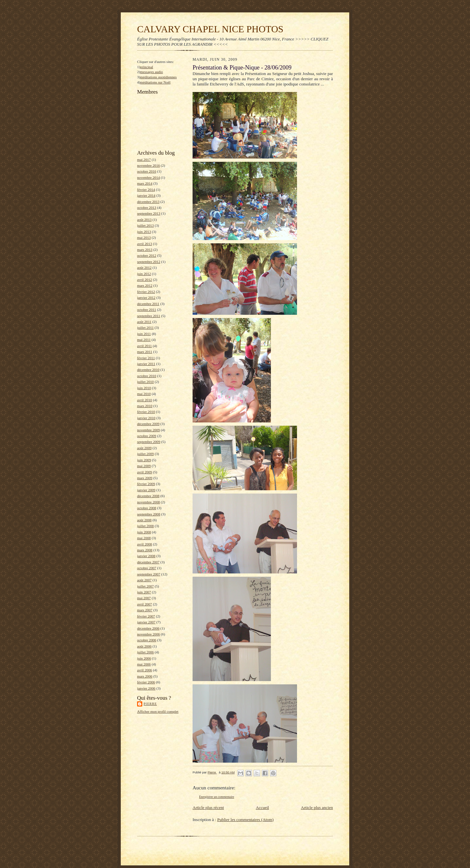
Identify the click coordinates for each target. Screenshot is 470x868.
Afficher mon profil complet (158, 711)
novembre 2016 (149, 165)
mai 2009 (144, 466)
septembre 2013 (149, 213)
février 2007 (146, 616)
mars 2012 (145, 285)
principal (147, 67)
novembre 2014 (149, 177)
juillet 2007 (145, 586)
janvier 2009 (146, 490)
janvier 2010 (146, 418)
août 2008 (144, 520)
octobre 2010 (147, 376)
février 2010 (146, 412)
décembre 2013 (148, 202)
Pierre (150, 704)
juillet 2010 (145, 382)
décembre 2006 (148, 628)
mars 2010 (145, 406)
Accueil (262, 807)
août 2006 (144, 646)
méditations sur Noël (155, 82)
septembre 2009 (149, 442)
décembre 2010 (148, 370)
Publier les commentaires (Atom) (245, 820)
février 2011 (146, 358)
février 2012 (146, 292)
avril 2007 (145, 604)
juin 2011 (144, 334)
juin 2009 (144, 460)
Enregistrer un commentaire (217, 797)
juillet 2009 (145, 454)
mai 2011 (144, 340)
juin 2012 (144, 274)
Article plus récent (208, 807)
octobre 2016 (147, 171)
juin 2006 (144, 658)
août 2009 (144, 448)
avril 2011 (144, 346)
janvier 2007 (146, 622)
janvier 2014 (146, 195)
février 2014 (146, 190)
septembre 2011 (149, 316)
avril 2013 (145, 244)
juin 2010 (144, 388)
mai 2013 (144, 237)
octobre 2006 (147, 640)
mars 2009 (145, 478)
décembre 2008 (148, 496)
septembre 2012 (149, 262)
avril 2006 (145, 670)
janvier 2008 (146, 556)
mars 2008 (145, 550)
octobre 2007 (147, 568)
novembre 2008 (149, 502)
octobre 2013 (147, 207)
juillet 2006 (145, 652)
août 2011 (144, 322)
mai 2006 (144, 664)
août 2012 (144, 267)
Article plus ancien (317, 807)
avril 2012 (145, 280)
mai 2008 (144, 538)
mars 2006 (145, 676)
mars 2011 (145, 352)
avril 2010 (145, 400)
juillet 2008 (145, 526)
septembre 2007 (149, 574)
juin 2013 (144, 232)
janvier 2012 (146, 297)
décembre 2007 (148, 562)
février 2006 (146, 682)
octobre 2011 (147, 310)
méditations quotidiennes (158, 77)
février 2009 (146, 484)
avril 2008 (145, 544)
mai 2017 (144, 160)
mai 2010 (144, 394)
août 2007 (144, 580)
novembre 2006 (149, 634)
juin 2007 (144, 592)
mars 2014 (145, 183)
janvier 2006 (146, 688)
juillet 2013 (145, 225)
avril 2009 (145, 472)
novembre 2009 (149, 430)
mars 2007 (145, 610)
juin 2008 (144, 532)
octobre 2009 (147, 436)
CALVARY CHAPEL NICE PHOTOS (210, 29)
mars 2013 (145, 250)
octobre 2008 (147, 508)
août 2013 (144, 220)
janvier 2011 (146, 364)
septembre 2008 (149, 514)
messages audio (151, 72)
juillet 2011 (145, 327)
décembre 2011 (148, 304)
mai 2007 (144, 598)
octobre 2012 (147, 255)
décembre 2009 (148, 424)
